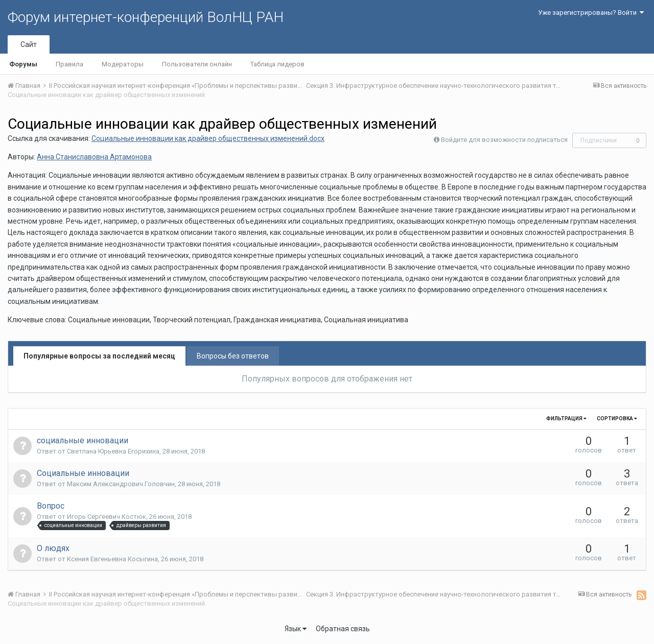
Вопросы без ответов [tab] (233, 356)
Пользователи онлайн (197, 64)
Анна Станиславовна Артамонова (94, 157)
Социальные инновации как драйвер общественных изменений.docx (208, 138)
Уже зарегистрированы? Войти (591, 13)
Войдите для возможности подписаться (504, 140)
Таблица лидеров (277, 64)
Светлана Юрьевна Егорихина (113, 451)
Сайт (29, 44)
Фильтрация (566, 419)
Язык (296, 629)
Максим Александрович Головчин (121, 484)
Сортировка (617, 419)
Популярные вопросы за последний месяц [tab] (99, 356)
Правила (69, 64)
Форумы (23, 64)
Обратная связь (343, 629)
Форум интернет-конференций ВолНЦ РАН (146, 17)
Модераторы (123, 64)
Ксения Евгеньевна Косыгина (112, 559)
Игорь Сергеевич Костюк (107, 517)
